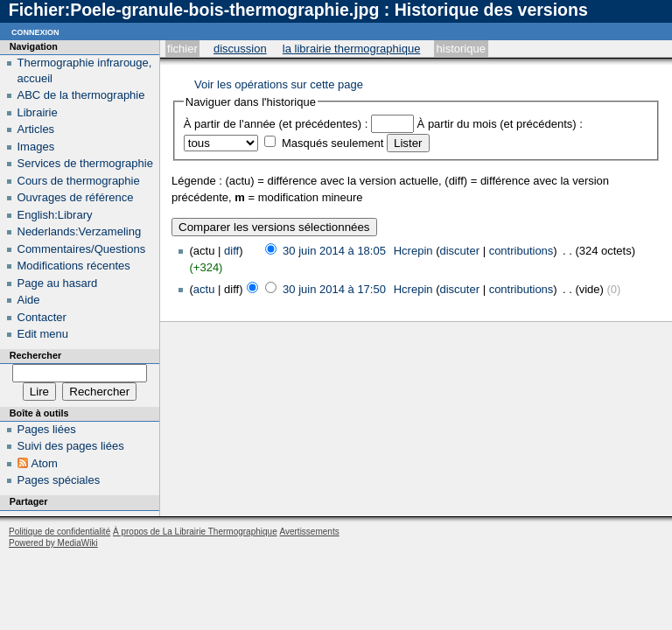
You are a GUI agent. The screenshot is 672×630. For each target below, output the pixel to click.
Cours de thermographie (79, 181)
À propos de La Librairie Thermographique (195, 532)
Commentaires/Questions (82, 249)
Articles (36, 129)
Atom (45, 463)
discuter (460, 251)
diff (231, 251)
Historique (461, 49)
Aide (29, 300)
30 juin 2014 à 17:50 (334, 289)
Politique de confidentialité (59, 532)
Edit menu (43, 334)
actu (204, 289)
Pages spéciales (59, 480)
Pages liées (47, 429)
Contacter (42, 317)
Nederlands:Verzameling (80, 231)
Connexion (35, 31)
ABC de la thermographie (81, 95)
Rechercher (35, 355)
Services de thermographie (85, 163)
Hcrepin (413, 251)
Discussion (240, 49)
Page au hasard (58, 283)
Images (36, 147)
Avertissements (309, 532)
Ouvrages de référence (76, 197)
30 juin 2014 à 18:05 (334, 251)
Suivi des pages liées (71, 446)
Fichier (182, 49)
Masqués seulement (332, 143)
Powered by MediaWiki (53, 543)
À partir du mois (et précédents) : (500, 124)
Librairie (38, 112)
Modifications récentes (74, 266)
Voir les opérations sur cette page (279, 84)
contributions (521, 251)
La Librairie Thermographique (352, 49)
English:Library (55, 215)
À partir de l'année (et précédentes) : (276, 124)
